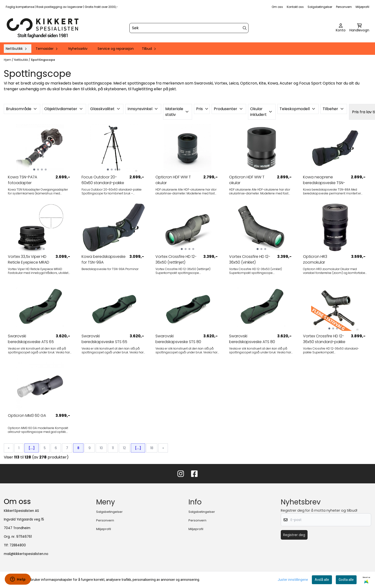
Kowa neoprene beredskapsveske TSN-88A (324, 180)
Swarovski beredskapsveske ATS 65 (31, 339)
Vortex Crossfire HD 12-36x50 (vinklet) (250, 259)
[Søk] (189, 28)
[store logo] (43, 28)
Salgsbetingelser (320, 7)
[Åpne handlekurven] (359, 28)
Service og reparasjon (116, 49)
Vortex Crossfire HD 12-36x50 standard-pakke (324, 339)
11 (113, 448)
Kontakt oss (295, 7)
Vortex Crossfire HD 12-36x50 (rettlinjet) (176, 259)
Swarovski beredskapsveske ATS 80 (252, 339)
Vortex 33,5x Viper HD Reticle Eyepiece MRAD (29, 259)
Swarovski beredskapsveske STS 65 (104, 339)
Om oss (277, 7)
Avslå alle (322, 580)
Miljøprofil (362, 7)
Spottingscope (43, 60)
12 (124, 448)
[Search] (245, 28)
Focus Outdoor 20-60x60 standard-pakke (103, 180)
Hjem (8, 60)
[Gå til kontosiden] (341, 28)
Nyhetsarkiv (78, 49)
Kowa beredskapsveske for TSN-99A (104, 259)
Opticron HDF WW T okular (173, 180)
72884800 (18, 545)
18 (152, 448)
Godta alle (346, 580)
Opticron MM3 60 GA (27, 416)
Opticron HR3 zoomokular (315, 259)
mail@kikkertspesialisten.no (26, 554)
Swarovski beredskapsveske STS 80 (178, 339)
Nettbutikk (21, 60)
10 (101, 448)
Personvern (344, 7)
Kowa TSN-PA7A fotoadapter (22, 180)
